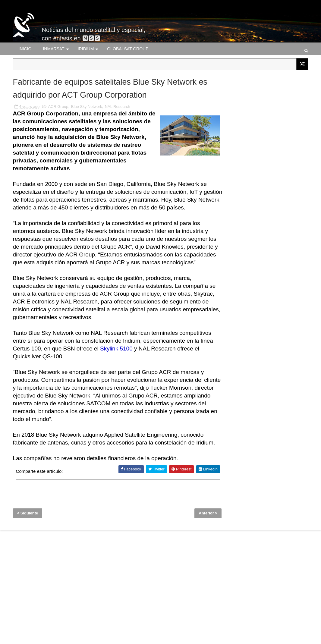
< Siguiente (28, 577)
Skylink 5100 (188, 398)
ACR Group (58, 140)
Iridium (86, 49)
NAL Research (118, 140)
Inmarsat (53, 49)
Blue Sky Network (87, 140)
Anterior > (193, 577)
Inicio (25, 49)
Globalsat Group (128, 49)
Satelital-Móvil (72, 19)
